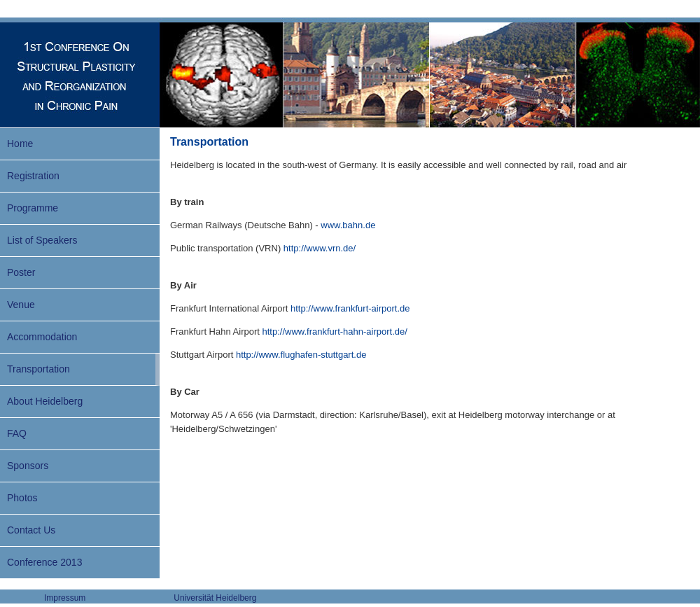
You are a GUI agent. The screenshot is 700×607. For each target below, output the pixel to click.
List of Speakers (42, 240)
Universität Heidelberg (215, 598)
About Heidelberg (45, 401)
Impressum (65, 598)
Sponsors (28, 466)
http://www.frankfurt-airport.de (350, 308)
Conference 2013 (44, 562)
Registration (33, 176)
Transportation (38, 369)
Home (20, 144)
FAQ (17, 433)
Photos (22, 498)
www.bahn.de (348, 225)
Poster (21, 272)
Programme (33, 208)
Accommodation (42, 337)
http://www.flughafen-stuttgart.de (301, 355)
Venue (21, 305)
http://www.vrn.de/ (320, 248)
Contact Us (31, 530)
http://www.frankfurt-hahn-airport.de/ (335, 332)
